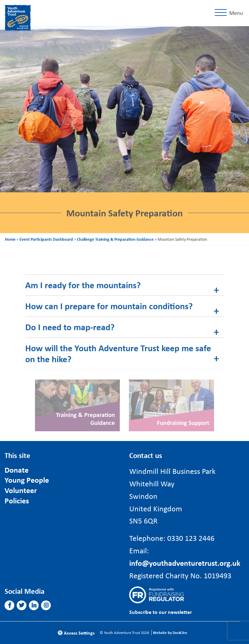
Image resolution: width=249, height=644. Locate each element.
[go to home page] (18, 17)
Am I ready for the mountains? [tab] (83, 285)
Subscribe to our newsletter (161, 612)
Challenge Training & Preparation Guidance (115, 239)
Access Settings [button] (76, 633)
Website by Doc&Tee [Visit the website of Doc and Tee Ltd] (170, 633)
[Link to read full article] (77, 405)
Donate (17, 470)
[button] (10, 605)
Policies (17, 501)
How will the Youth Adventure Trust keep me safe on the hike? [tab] (118, 353)
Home (10, 239)
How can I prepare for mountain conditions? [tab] (109, 306)
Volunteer (21, 490)
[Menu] (230, 13)
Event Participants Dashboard (46, 239)
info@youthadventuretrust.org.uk (185, 563)
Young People (27, 480)
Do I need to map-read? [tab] (70, 327)
